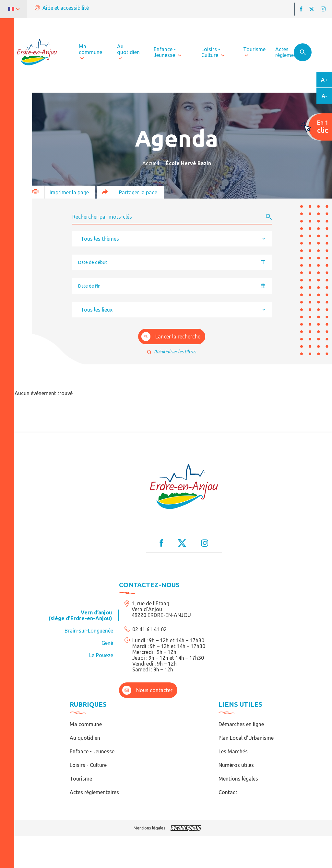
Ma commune (86, 724)
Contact (228, 792)
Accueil (151, 163)
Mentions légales (238, 779)
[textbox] (102, 239)
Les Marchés (233, 751)
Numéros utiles (236, 765)
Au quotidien (85, 738)
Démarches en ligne (241, 724)
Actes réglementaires (94, 792)
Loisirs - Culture (88, 765)
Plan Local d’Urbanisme (246, 738)
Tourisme (81, 779)
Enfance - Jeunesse (92, 751)
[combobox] (172, 239)
